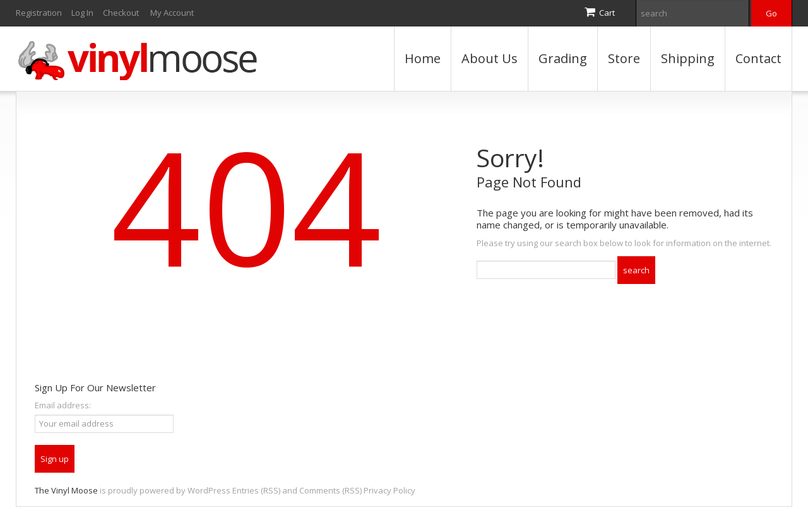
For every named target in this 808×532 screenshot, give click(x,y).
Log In (82, 13)
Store (624, 58)
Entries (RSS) (256, 490)
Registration (39, 13)
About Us (490, 58)
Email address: (63, 405)
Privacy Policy (389, 490)
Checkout (121, 13)
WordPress (209, 490)
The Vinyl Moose (66, 490)
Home (423, 58)
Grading (563, 58)
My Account (172, 13)
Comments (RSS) (330, 490)
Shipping (688, 58)
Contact (758, 58)
